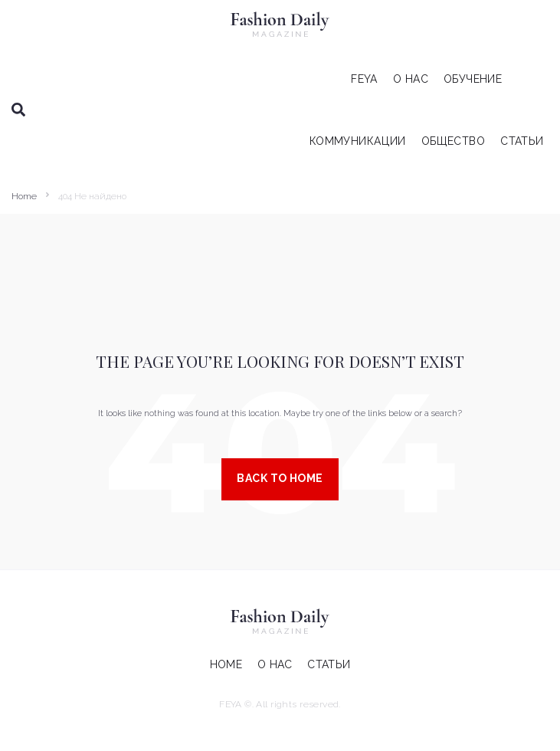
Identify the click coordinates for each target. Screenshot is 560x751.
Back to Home (280, 478)
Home (24, 196)
